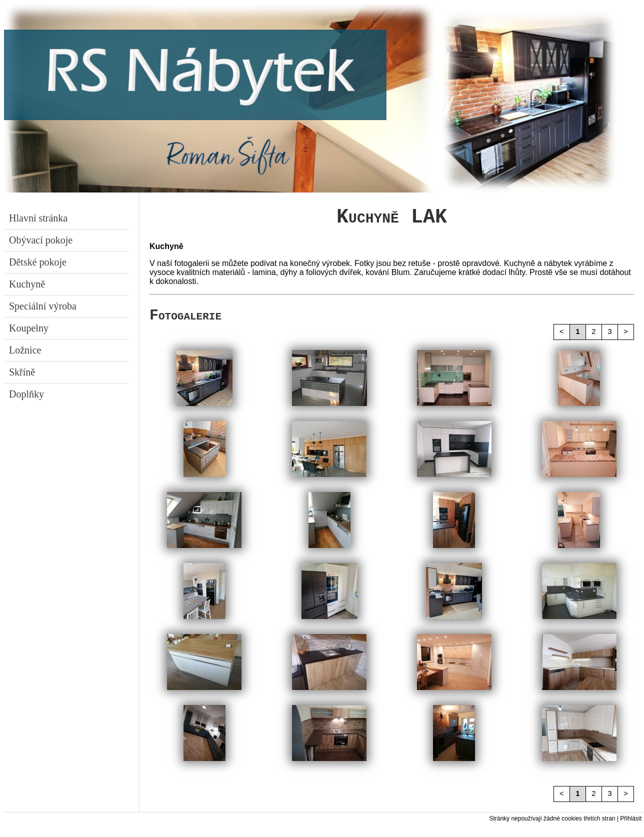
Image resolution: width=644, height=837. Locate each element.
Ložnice (24, 350)
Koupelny (27, 328)
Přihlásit (631, 827)
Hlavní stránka (37, 218)
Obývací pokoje (39, 240)
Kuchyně (26, 284)
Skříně (21, 372)
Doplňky (25, 394)
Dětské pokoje (36, 262)
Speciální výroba (41, 306)
